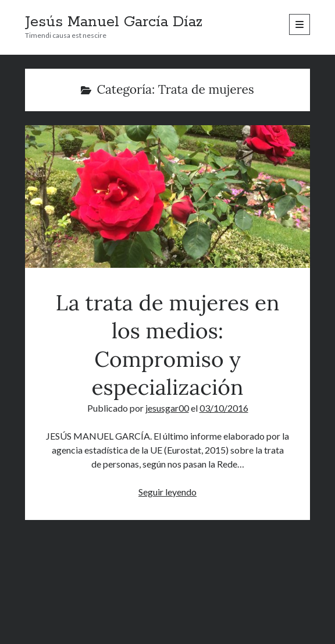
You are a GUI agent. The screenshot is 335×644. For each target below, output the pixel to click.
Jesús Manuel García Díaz (114, 22)
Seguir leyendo (167, 492)
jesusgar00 (167, 408)
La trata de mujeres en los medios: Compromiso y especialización (168, 197)
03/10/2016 (224, 408)
